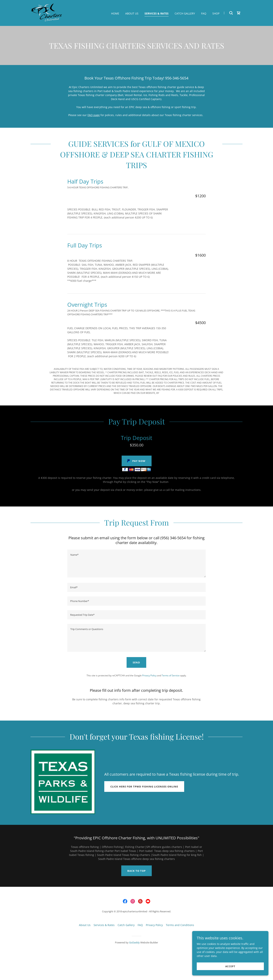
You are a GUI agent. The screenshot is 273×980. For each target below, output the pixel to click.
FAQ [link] (204, 13)
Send (136, 662)
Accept (230, 966)
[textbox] (136, 563)
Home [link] (115, 13)
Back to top (136, 871)
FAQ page (94, 115)
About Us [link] (132, 13)
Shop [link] (216, 13)
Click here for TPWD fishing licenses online (144, 787)
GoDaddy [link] (134, 942)
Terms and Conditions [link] (180, 925)
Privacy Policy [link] (149, 675)
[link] (47, 13)
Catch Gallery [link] (185, 13)
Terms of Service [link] (171, 675)
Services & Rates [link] (157, 13)
